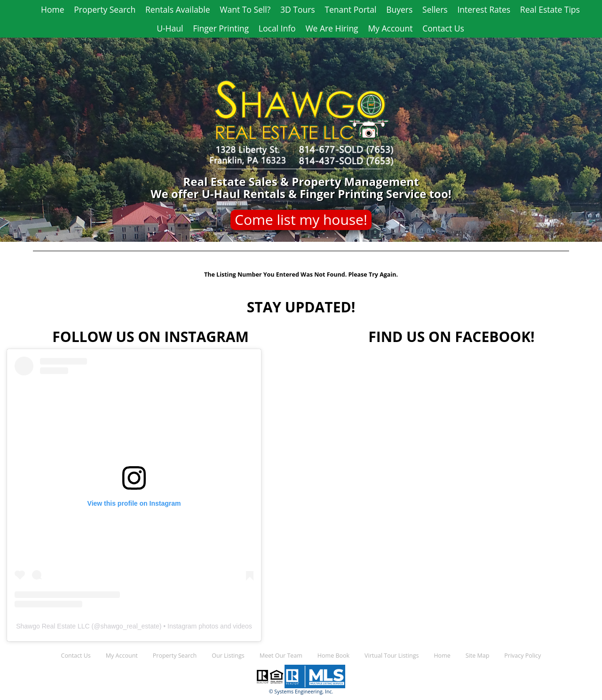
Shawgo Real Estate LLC (53, 626)
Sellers (435, 9)
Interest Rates (484, 9)
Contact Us (443, 28)
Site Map (478, 656)
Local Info (277, 28)
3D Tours (298, 9)
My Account (390, 28)
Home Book (333, 656)
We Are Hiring (332, 28)
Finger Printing (221, 28)
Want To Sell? (245, 9)
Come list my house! (301, 219)
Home (52, 9)
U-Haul (170, 28)
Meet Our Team (281, 656)
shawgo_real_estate (130, 626)
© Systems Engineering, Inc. (301, 692)
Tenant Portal (350, 9)
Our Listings (228, 656)
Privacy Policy (523, 656)
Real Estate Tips (550, 9)
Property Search (105, 9)
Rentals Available (178, 9)
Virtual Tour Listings (392, 656)
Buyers (399, 9)
